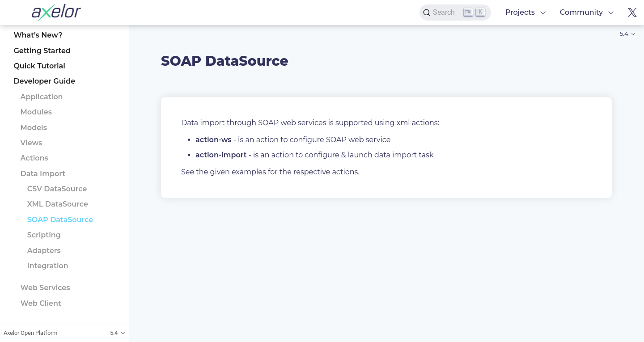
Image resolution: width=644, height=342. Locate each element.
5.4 (624, 34)
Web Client (41, 303)
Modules (36, 112)
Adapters (44, 251)
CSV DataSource (57, 189)
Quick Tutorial (39, 66)
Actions (34, 158)
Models (34, 128)
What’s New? (38, 35)
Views (32, 143)
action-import (221, 155)
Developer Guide (44, 81)
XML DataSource (58, 204)
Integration (48, 266)
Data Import (43, 174)
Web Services (45, 288)
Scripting (44, 235)
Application (42, 97)
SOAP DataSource (60, 220)
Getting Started (42, 51)
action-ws (214, 140)
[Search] (455, 13)
